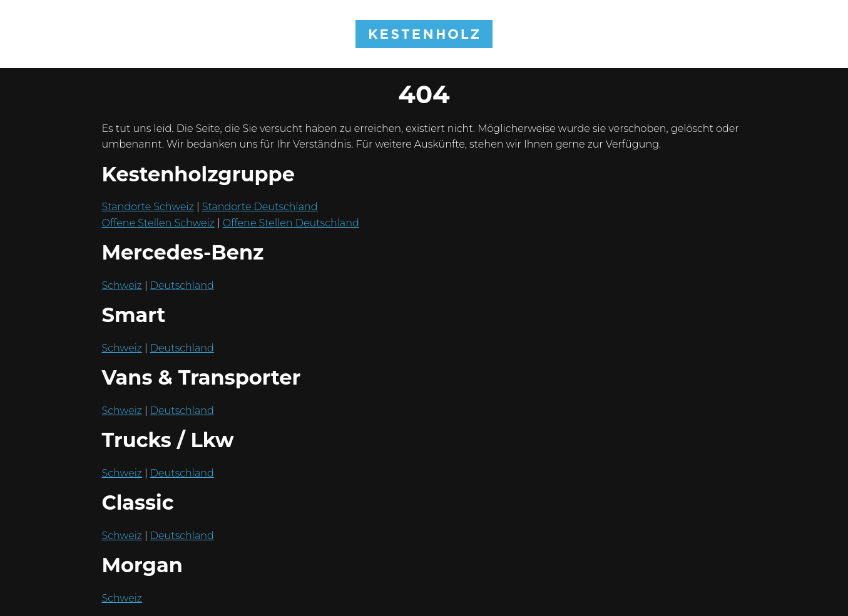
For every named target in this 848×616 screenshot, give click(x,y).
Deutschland (182, 285)
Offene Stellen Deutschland (291, 223)
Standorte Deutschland (260, 207)
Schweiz (122, 285)
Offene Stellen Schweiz (158, 223)
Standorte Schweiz (148, 207)
